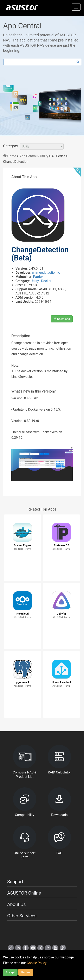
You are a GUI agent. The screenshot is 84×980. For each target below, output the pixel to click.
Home (10, 156)
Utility (44, 156)
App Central (28, 156)
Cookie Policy (37, 963)
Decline (26, 972)
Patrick (38, 277)
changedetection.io (46, 273)
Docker (46, 281)
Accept (10, 972)
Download (62, 319)
